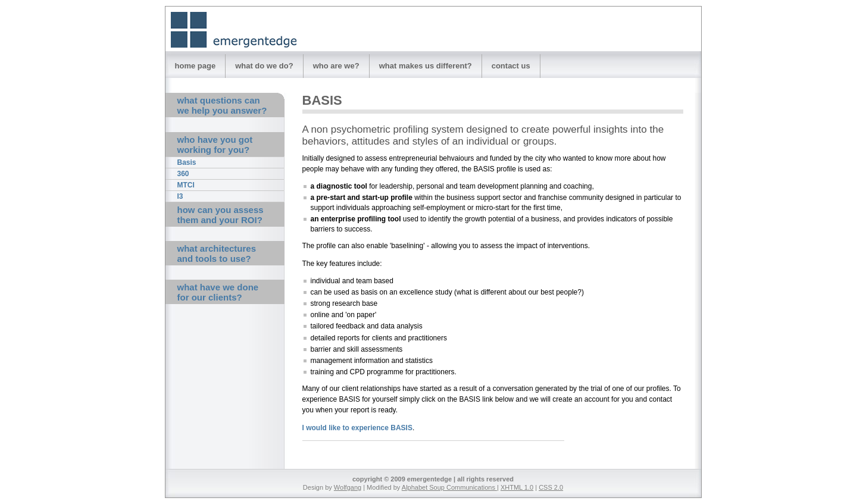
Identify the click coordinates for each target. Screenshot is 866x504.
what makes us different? (426, 66)
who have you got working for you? (215, 145)
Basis (187, 162)
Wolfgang (348, 487)
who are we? (336, 66)
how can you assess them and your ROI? (221, 215)
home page (196, 66)
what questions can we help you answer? (222, 105)
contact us (511, 66)
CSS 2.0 (551, 487)
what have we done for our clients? (218, 292)
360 (183, 174)
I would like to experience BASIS (357, 428)
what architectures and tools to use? (217, 253)
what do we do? (264, 66)
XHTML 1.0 (517, 487)
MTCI (186, 185)
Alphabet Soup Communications (449, 487)
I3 (180, 196)
